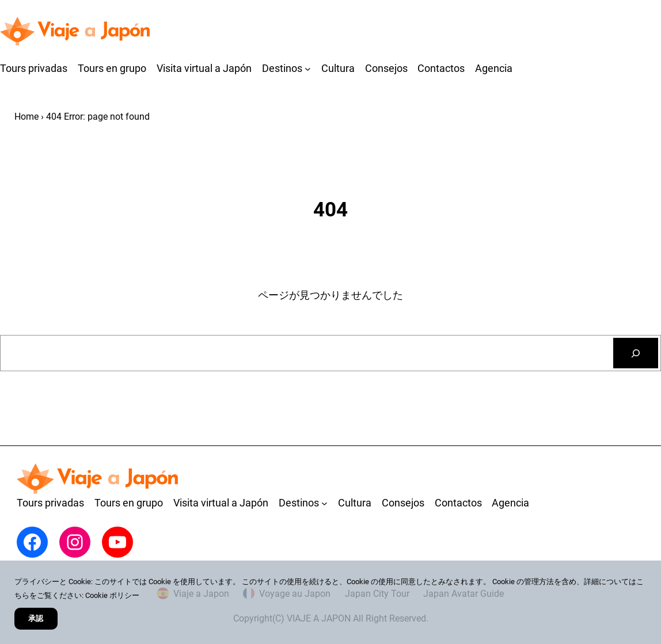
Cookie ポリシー (112, 595)
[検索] (636, 353)
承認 (36, 618)
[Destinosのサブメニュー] (308, 69)
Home (26, 117)
